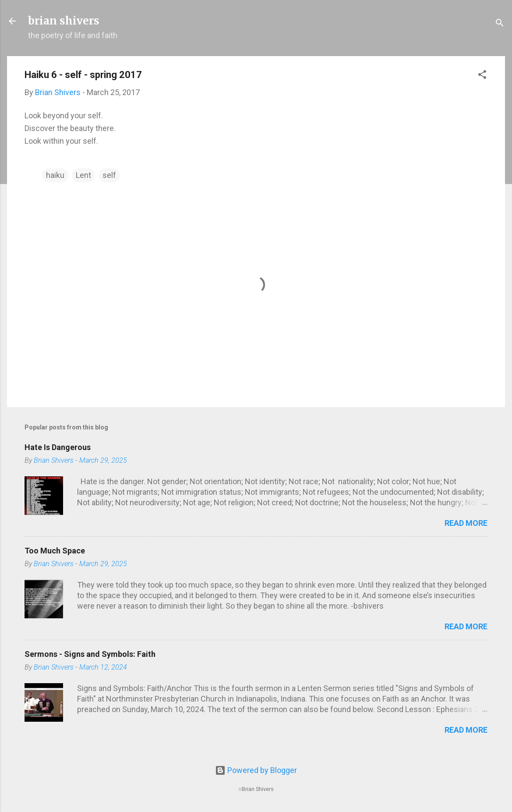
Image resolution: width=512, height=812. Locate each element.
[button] (482, 76)
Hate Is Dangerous (58, 447)
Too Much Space (55, 551)
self (109, 175)
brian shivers (64, 21)
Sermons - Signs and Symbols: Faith (90, 654)
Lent (83, 175)
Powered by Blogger (256, 770)
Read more (466, 523)
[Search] (500, 24)
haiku (55, 175)
